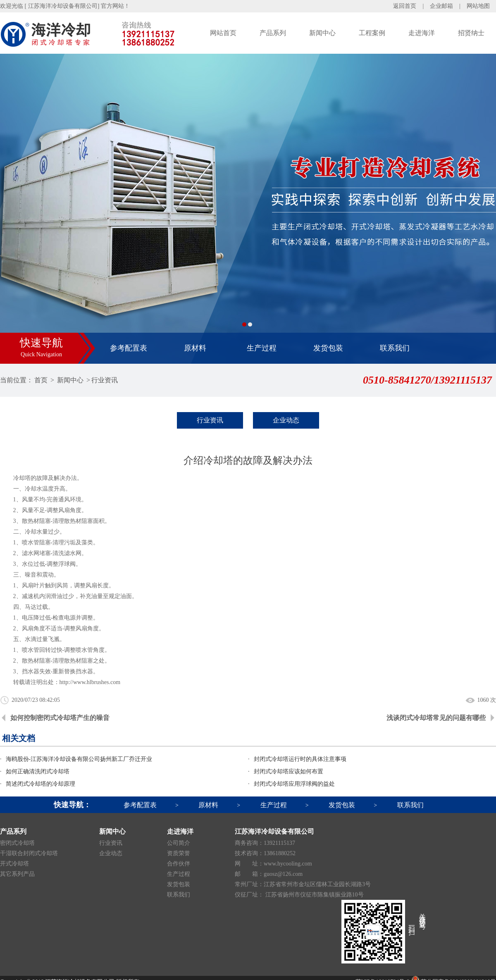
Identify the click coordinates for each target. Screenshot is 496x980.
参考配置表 (129, 348)
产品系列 (273, 33)
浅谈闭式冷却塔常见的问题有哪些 (436, 718)
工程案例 (372, 33)
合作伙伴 (179, 864)
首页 (41, 380)
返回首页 (405, 6)
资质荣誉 (179, 853)
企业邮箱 (441, 6)
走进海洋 (422, 33)
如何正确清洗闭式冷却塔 (38, 771)
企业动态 (286, 420)
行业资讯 (105, 380)
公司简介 (179, 843)
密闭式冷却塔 (17, 843)
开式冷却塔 (14, 864)
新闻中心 (322, 33)
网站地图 (478, 6)
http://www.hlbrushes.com (90, 682)
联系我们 (395, 348)
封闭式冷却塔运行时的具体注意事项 (300, 759)
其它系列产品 (17, 874)
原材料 (195, 348)
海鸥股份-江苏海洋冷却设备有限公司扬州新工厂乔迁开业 (79, 759)
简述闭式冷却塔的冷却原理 (41, 784)
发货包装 (328, 348)
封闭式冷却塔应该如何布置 (289, 771)
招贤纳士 (471, 33)
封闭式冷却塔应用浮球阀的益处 (294, 784)
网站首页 (223, 33)
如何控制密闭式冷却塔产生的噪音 (60, 718)
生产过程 (262, 348)
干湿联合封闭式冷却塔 (29, 853)
